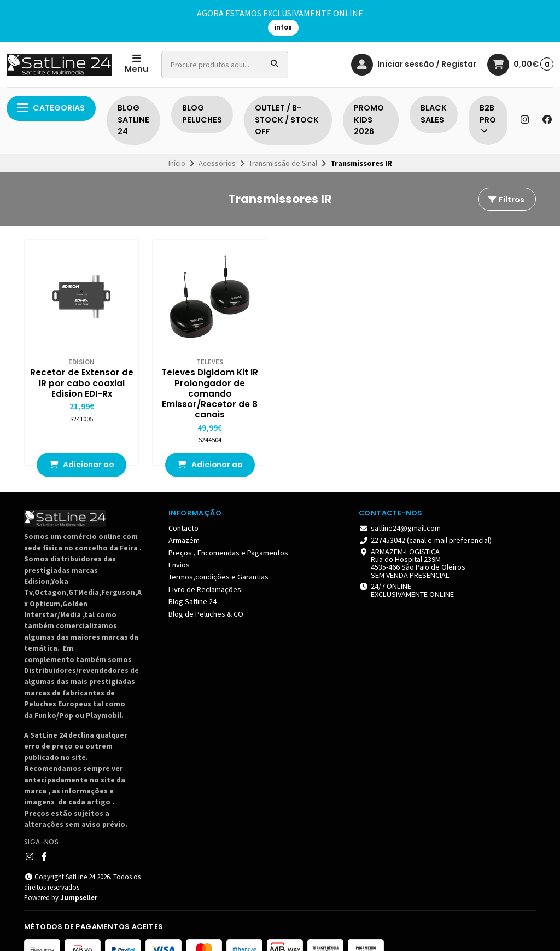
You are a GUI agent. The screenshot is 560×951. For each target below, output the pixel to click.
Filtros (506, 200)
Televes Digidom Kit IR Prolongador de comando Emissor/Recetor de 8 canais (175, 372)
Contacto (183, 507)
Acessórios (217, 163)
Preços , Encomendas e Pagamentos (228, 531)
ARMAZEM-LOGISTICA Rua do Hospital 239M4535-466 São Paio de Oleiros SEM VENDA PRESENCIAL (412, 542)
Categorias (51, 108)
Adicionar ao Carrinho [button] (70, 447)
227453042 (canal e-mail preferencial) (425, 519)
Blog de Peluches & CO (206, 593)
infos (283, 27)
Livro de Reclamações (205, 568)
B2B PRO (488, 119)
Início (177, 163)
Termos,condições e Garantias (218, 556)
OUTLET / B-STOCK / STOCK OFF (287, 120)
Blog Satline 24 (192, 581)
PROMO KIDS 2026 (369, 120)
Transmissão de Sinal (283, 163)
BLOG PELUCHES (202, 114)
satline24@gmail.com (400, 507)
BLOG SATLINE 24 (133, 120)
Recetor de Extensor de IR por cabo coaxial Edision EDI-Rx (70, 366)
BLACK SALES (434, 114)
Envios (179, 543)
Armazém (184, 519)
